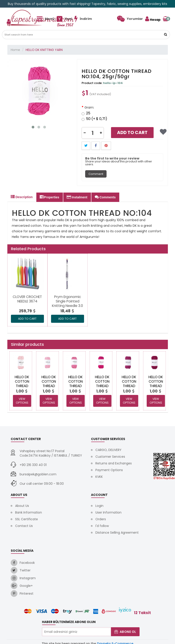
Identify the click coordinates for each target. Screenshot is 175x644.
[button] (165, 35)
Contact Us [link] (24, 526)
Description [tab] (22, 197)
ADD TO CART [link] (27, 319)
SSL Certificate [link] (27, 519)
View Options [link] (22, 401)
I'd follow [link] (102, 526)
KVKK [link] (99, 477)
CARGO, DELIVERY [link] (108, 450)
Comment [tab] (96, 174)
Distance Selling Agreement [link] (117, 533)
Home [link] (15, 50)
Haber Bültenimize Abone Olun (69, 622)
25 (86, 114)
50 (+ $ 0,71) (94, 119)
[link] (130, 19)
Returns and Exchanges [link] (114, 463)
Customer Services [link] (110, 457)
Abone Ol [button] (125, 632)
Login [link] (99, 506)
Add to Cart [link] (132, 132)
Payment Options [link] (109, 470)
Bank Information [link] (29, 512)
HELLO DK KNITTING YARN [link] (44, 50)
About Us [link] (22, 506)
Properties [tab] (49, 197)
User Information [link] (108, 512)
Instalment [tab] (77, 197)
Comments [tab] (105, 197)
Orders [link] (101, 519)
